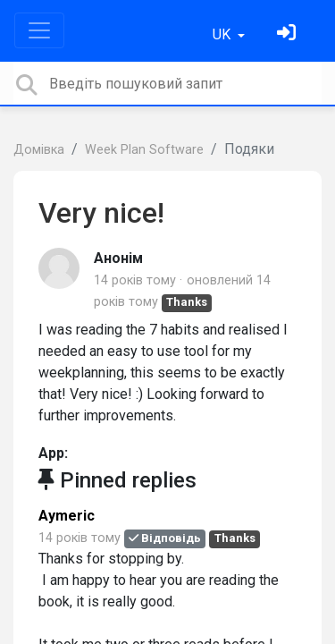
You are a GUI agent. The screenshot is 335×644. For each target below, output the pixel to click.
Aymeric (67, 516)
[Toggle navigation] (39, 30)
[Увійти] (289, 34)
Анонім (118, 258)
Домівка (39, 150)
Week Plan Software (144, 150)
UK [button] (223, 34)
